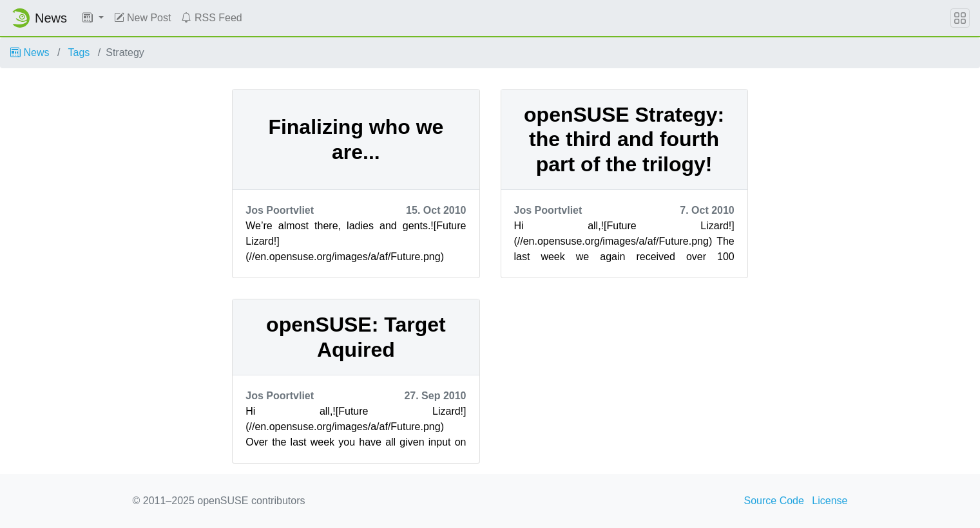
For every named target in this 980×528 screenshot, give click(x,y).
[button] (93, 18)
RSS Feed (211, 18)
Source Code (774, 501)
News (30, 52)
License (830, 501)
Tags (79, 52)
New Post (143, 18)
